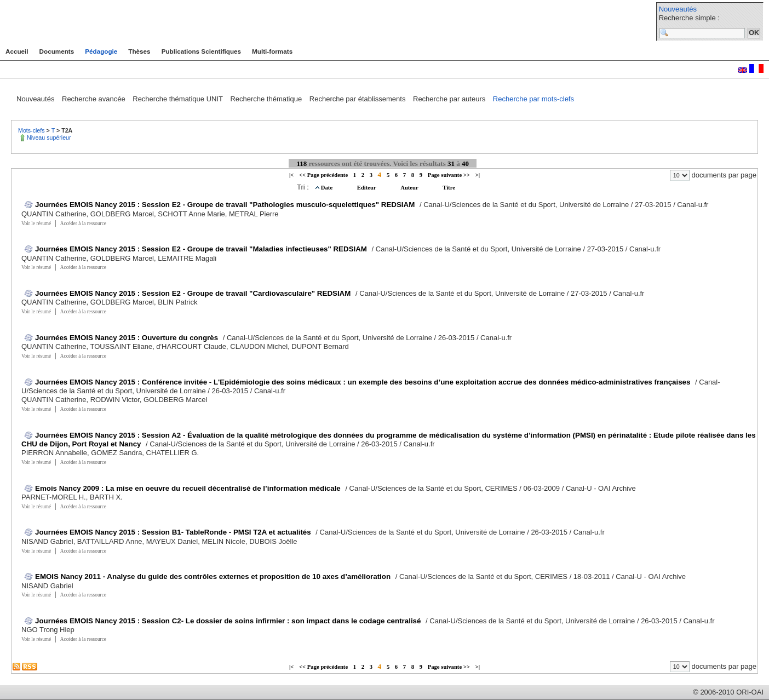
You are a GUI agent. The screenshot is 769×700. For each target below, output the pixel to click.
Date (328, 188)
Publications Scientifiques (201, 51)
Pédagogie (101, 51)
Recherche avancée (94, 99)
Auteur (410, 188)
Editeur (367, 188)
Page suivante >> (449, 175)
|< (291, 175)
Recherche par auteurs (450, 99)
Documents (57, 51)
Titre (449, 188)
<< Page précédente (323, 175)
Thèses (139, 51)
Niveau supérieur (49, 137)
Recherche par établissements (358, 99)
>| (478, 175)
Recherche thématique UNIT (179, 99)
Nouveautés (678, 9)
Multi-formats (272, 51)
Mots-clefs (32, 130)
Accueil (17, 51)
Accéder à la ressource (83, 223)
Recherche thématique (267, 99)
